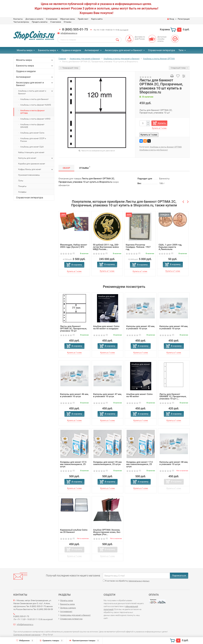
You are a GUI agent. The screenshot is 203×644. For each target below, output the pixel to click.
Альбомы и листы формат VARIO (35, 119)
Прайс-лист (83, 19)
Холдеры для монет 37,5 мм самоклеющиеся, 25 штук (73, 464)
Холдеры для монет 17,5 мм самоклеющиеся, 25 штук (139, 464)
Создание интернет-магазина (27, 635)
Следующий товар (179, 68)
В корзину (77, 265)
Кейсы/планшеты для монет (31, 152)
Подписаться (179, 576)
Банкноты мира (47, 50)
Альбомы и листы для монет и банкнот (36, 92)
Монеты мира (25, 50)
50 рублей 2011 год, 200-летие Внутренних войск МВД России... (106, 247)
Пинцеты (22, 186)
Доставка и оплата (34, 19)
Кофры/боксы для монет (36, 169)
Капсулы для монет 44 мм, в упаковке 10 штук (174, 327)
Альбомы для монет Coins (32, 133)
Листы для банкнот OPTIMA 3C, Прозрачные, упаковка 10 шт (74, 328)
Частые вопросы (21, 22)
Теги (181, 50)
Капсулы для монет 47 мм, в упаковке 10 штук (107, 395)
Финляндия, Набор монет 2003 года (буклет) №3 (74, 246)
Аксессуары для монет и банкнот (124, 50)
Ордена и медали (71, 50)
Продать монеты (40, 22)
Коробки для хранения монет (32, 164)
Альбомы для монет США (32, 147)
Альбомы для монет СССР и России (33, 140)
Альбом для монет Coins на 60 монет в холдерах (106, 327)
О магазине (56, 22)
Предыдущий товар (69, 68)
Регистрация (184, 19)
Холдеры (22, 192)
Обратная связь (68, 19)
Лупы (21, 181)
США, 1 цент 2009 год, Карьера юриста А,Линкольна (170, 247)
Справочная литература (161, 50)
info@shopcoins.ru (69, 33)
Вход (171, 19)
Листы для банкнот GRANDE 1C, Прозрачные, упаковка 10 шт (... (173, 396)
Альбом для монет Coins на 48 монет (139, 395)
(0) (67, 253)
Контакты (18, 19)
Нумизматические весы (29, 175)
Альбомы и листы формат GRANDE (32, 126)
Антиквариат (92, 50)
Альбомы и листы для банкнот (34, 99)
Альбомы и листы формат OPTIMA (32, 112)
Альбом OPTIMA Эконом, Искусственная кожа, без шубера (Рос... (107, 532)
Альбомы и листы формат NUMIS (36, 105)
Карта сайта (97, 19)
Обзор (66, 168)
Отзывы (68, 22)
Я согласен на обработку (126, 581)
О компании (52, 19)
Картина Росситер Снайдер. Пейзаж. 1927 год (138, 247)
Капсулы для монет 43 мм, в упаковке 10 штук (141, 327)
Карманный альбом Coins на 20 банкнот (74, 531)
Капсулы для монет (36, 158)
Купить (162, 123)
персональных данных (139, 581)
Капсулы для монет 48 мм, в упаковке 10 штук (174, 463)
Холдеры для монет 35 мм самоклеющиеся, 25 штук (107, 463)
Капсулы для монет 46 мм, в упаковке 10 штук (74, 395)
